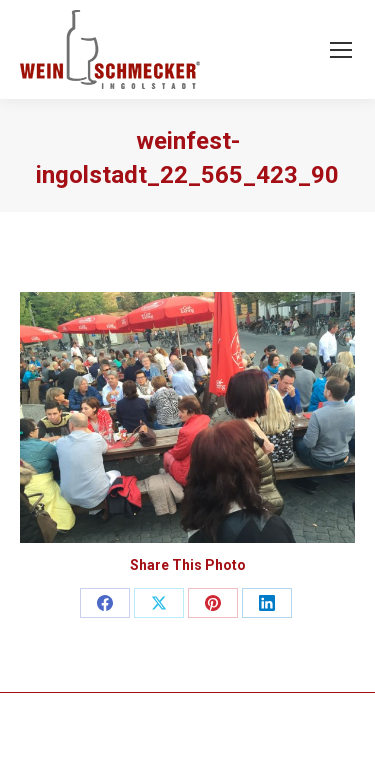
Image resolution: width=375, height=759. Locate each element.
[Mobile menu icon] (341, 50)
